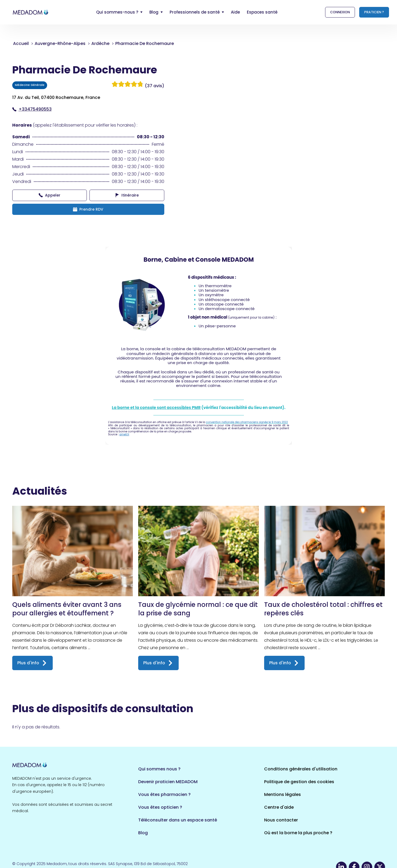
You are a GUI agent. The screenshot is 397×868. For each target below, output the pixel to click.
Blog (143, 833)
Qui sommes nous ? (159, 769)
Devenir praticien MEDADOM (168, 782)
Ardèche (100, 43)
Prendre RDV (88, 209)
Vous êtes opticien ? (160, 807)
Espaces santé (262, 12)
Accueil (21, 43)
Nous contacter (281, 820)
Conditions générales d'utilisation (301, 769)
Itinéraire (127, 195)
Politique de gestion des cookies (299, 782)
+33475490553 (32, 109)
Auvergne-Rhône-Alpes (60, 43)
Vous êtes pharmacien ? (164, 794)
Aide (235, 12)
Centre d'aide (279, 807)
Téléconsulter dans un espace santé (178, 820)
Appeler (50, 195)
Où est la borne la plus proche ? (298, 833)
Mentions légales (283, 794)
